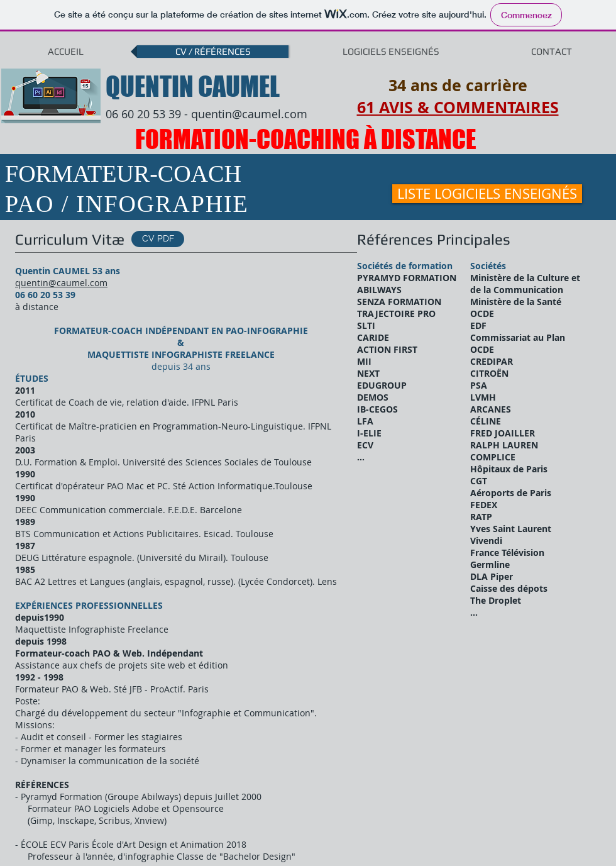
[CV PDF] (158, 239)
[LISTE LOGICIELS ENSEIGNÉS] (487, 194)
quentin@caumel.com (249, 114)
